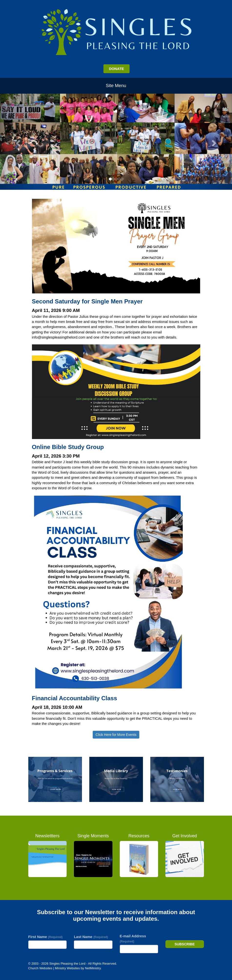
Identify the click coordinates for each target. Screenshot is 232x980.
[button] (17, 142)
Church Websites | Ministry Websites (55, 968)
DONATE (116, 69)
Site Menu (116, 85)
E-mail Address (133, 939)
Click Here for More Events (116, 735)
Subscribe (185, 944)
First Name (45, 937)
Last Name (91, 937)
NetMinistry (93, 968)
